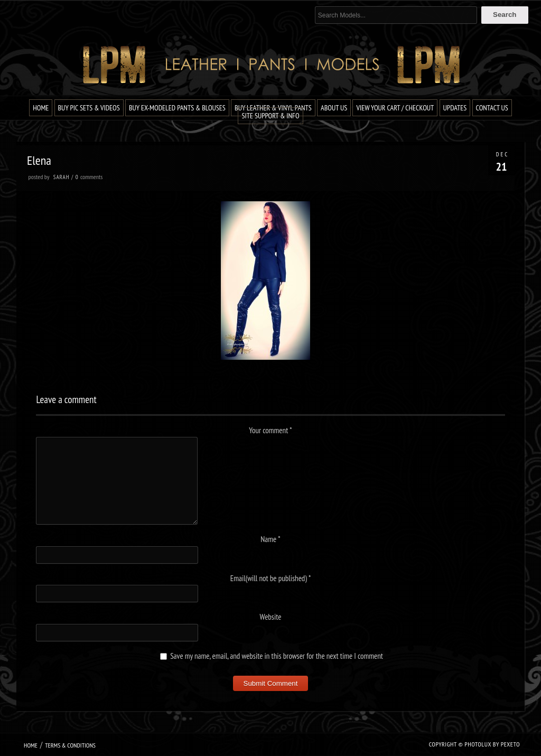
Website (271, 617)
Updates (455, 108)
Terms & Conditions (70, 745)
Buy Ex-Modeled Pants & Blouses (177, 108)
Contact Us (492, 108)
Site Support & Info (270, 116)
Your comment (270, 430)
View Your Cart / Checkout (395, 108)
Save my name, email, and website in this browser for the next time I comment (277, 656)
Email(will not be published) (271, 578)
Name (270, 539)
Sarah (62, 177)
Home (41, 108)
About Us (334, 108)
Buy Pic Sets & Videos (89, 108)
